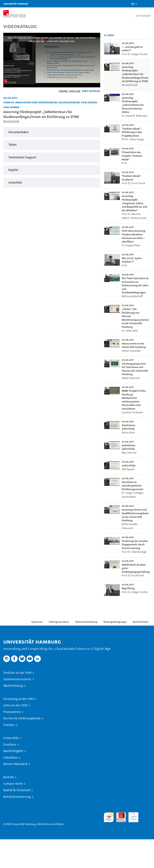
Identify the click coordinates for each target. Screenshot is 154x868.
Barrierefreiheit (141, 622)
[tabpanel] (52, 132)
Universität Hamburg (16, 4)
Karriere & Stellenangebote (22, 718)
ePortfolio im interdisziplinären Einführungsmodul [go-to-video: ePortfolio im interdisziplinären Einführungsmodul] (132, 486)
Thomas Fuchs (139, 218)
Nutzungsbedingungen (115, 622)
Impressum (37, 622)
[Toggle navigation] (150, 4)
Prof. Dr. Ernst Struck (133, 183)
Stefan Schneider (131, 351)
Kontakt (9, 777)
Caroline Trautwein (132, 412)
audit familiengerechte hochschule (109, 817)
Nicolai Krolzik (11, 121)
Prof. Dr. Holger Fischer (135, 54)
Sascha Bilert (129, 497)
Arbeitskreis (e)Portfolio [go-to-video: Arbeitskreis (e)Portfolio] (129, 427)
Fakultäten (11, 758)
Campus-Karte (13, 784)
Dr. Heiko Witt (130, 331)
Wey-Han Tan (129, 453)
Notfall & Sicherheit (17, 790)
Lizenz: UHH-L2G (70, 91)
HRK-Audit (132, 816)
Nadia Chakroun (131, 378)
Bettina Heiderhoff (132, 296)
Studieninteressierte (17, 679)
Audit (119, 814)
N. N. (124, 163)
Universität (11, 738)
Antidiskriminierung (17, 797)
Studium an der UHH (17, 673)
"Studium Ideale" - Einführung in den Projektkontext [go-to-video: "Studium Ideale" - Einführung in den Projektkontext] (132, 132)
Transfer (9, 725)
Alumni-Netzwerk (15, 764)
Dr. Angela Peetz (131, 245)
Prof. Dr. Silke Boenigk (134, 552)
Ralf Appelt (128, 469)
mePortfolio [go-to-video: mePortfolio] (129, 465)
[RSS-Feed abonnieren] (105, 35)
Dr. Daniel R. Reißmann (135, 116)
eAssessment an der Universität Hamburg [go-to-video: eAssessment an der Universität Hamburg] (134, 345)
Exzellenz (10, 745)
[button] (133, 4)
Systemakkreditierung (146, 814)
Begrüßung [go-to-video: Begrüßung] (128, 588)
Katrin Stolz (128, 433)
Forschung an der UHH (19, 699)
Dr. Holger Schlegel (132, 493)
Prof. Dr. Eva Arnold (133, 575)
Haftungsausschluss (59, 622)
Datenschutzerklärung (86, 622)
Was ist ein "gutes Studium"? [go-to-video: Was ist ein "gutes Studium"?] (132, 260)
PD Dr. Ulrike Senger (133, 139)
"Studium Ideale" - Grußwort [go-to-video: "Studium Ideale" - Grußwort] (132, 178)
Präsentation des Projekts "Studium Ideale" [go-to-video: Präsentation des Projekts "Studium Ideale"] (132, 156)
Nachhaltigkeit (13, 751)
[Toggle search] (142, 4)
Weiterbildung (13, 686)
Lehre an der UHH (15, 705)
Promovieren (12, 712)
